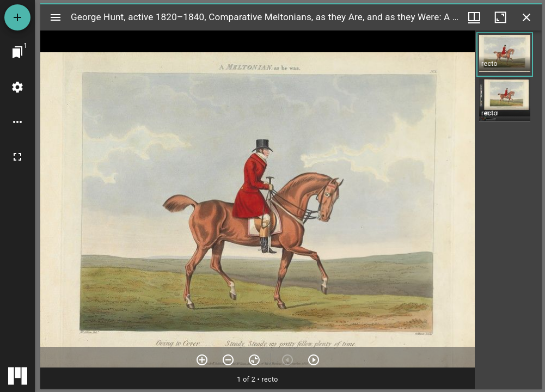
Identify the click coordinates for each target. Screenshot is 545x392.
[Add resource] (17, 17)
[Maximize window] (500, 17)
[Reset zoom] (254, 360)
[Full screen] (17, 157)
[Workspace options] (17, 122)
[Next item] (314, 360)
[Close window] (526, 17)
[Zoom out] (228, 360)
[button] (505, 54)
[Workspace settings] (17, 87)
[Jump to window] (17, 52)
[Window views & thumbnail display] (474, 17)
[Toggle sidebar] (56, 17)
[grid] (508, 210)
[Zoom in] (202, 360)
